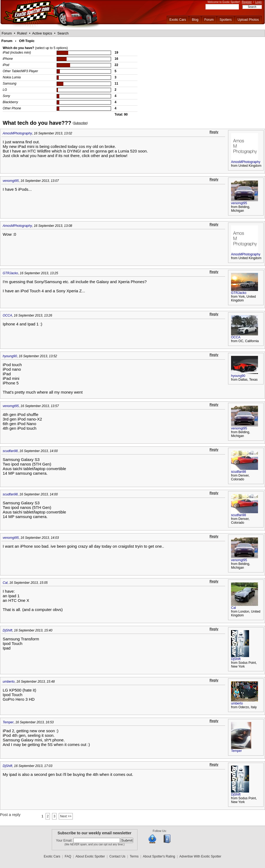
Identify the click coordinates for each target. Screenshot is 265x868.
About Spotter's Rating (159, 856)
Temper (8, 722)
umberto (9, 682)
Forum (209, 20)
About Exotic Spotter (90, 856)
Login (259, 2)
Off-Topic (27, 41)
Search (63, 33)
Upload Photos (248, 20)
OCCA (7, 315)
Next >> (66, 816)
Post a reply (10, 815)
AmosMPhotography (17, 133)
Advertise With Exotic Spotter (200, 856)
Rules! (22, 33)
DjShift (7, 630)
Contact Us (117, 856)
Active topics (42, 33)
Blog (195, 20)
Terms (134, 856)
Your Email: (65, 841)
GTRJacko (10, 273)
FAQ (68, 856)
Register (247, 2)
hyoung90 (10, 356)
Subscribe (80, 123)
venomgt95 (11, 181)
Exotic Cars (178, 20)
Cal (5, 583)
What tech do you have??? (37, 123)
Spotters (226, 20)
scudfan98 (10, 451)
